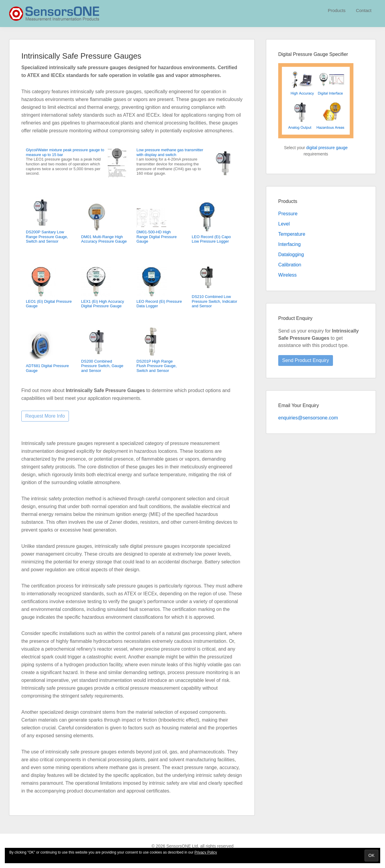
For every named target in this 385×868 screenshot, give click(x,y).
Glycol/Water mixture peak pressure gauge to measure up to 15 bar (65, 152)
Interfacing (290, 244)
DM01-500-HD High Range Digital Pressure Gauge (157, 237)
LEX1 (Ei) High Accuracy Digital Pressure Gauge (103, 304)
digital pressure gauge (327, 148)
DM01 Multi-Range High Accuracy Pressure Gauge (104, 239)
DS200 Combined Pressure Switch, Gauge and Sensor (102, 366)
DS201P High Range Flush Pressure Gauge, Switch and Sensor (157, 366)
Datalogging (291, 255)
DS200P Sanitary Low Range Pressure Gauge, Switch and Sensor (47, 237)
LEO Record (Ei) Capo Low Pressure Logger (211, 239)
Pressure (288, 214)
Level (284, 224)
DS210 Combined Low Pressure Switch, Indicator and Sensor (215, 301)
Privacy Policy (206, 852)
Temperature (292, 234)
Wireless (287, 275)
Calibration (290, 265)
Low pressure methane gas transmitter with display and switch (170, 152)
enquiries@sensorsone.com (308, 418)
